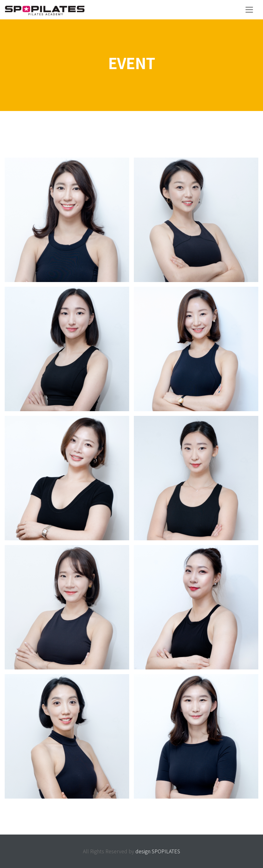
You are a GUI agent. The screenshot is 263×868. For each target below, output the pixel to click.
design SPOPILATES (158, 851)
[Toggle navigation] (249, 10)
